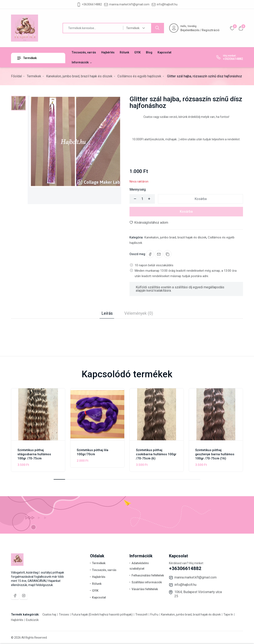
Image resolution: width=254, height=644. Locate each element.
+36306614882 (92, 4)
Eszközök (32, 620)
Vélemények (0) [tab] (139, 313)
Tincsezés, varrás (84, 52)
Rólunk (124, 52)
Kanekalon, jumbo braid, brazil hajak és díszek (79, 76)
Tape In (228, 614)
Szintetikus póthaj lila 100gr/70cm (92, 452)
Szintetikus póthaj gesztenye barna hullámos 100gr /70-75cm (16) (215, 454)
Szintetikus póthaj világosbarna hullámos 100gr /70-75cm (34, 454)
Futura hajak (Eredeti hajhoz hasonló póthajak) (102, 614)
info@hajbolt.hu (167, 4)
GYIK (137, 52)
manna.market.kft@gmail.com (129, 4)
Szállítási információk (147, 582)
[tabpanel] (127, 327)
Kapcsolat (164, 52)
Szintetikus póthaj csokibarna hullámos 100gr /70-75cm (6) (156, 454)
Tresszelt (141, 614)
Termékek (27, 58)
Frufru (154, 614)
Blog (149, 52)
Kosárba (201, 199)
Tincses (64, 614)
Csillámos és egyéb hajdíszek (139, 76)
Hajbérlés (108, 52)
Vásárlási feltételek (145, 589)
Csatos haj (50, 614)
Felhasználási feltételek (148, 575)
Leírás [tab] (107, 313)
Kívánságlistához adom (149, 223)
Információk (82, 63)
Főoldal (16, 76)
